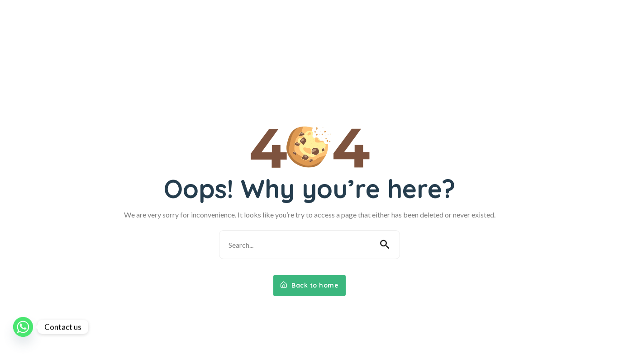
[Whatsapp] (23, 327)
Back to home (309, 285)
